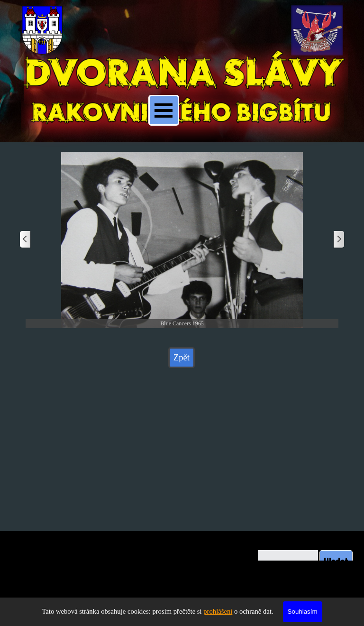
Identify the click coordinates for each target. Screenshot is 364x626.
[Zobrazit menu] (164, 110)
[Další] (338, 240)
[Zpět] (26, 240)
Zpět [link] (182, 357)
